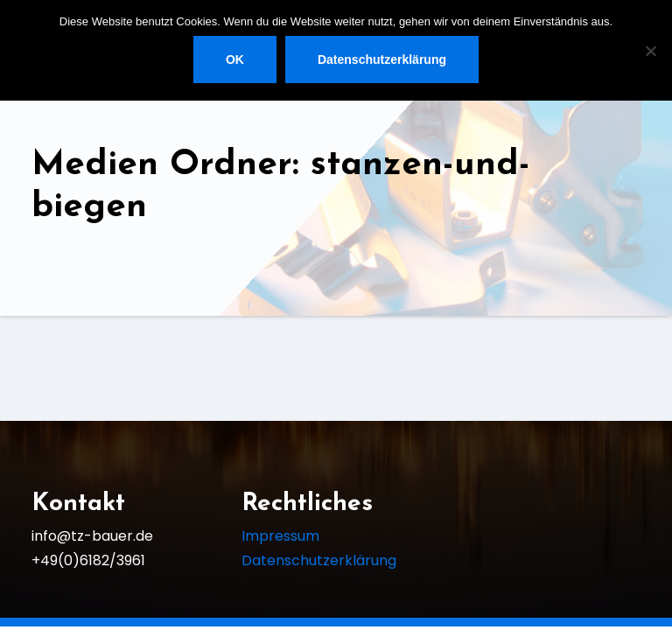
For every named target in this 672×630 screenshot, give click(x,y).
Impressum (280, 536)
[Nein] (650, 51)
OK (235, 59)
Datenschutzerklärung (319, 560)
